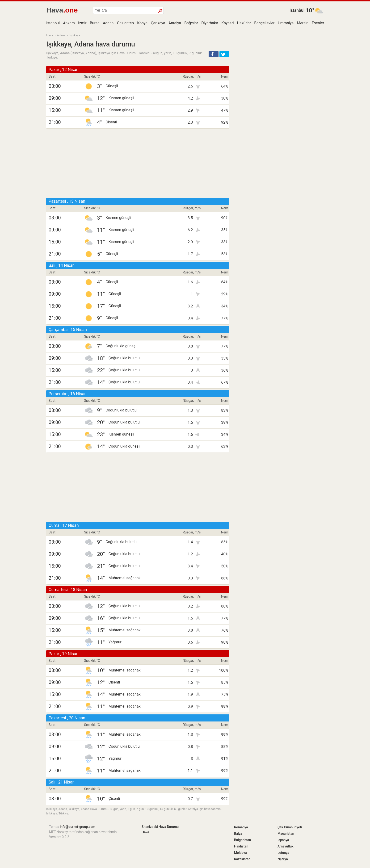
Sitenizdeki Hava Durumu (160, 827)
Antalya (175, 23)
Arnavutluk (286, 846)
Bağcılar (191, 23)
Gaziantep (126, 23)
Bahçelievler (264, 23)
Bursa (95, 23)
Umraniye (286, 23)
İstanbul (297, 10)
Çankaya (158, 23)
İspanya (283, 840)
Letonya (283, 853)
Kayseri (227, 23)
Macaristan (286, 834)
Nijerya (283, 859)
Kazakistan (242, 859)
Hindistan (241, 846)
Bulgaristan (242, 840)
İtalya (238, 834)
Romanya (241, 827)
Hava (50, 35)
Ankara (69, 23)
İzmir (82, 23)
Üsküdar (244, 23)
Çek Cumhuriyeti (290, 827)
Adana (108, 23)
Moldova (240, 853)
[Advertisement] (138, 163)
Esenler (318, 23)
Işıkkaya (75, 35)
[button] (214, 54)
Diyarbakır (210, 23)
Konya (142, 23)
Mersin (303, 23)
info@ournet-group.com (78, 827)
